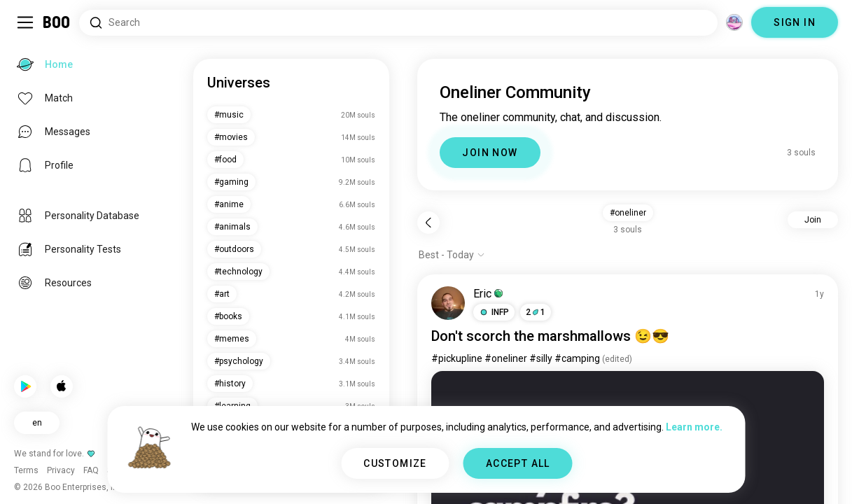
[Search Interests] (398, 23)
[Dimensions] (734, 22)
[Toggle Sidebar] (25, 22)
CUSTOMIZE (395, 463)
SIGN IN (795, 22)
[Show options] (452, 255)
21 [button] (536, 312)
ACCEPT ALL (518, 463)
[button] (494, 312)
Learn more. (694, 427)
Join (813, 220)
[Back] (428, 223)
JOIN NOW (490, 153)
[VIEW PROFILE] (448, 303)
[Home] (57, 22)
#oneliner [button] (628, 213)
